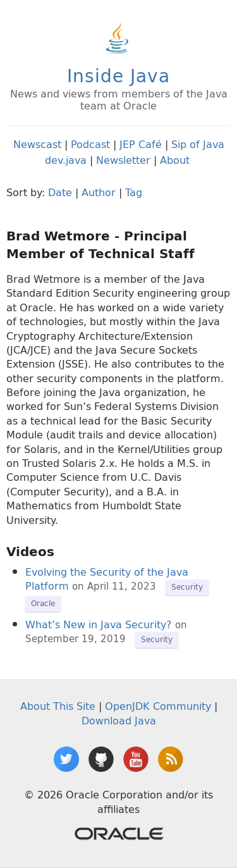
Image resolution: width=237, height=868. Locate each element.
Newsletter (123, 160)
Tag (134, 192)
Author (99, 192)
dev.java (66, 160)
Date (60, 192)
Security (187, 587)
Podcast (90, 144)
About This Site (58, 706)
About (175, 160)
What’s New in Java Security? (99, 624)
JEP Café (141, 144)
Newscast (37, 144)
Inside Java (118, 76)
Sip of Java (198, 144)
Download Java (119, 721)
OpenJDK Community (158, 706)
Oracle (43, 603)
